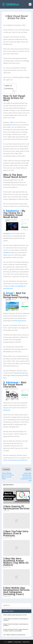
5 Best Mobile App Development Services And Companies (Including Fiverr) (16, 591)
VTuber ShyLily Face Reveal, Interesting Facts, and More (16, 619)
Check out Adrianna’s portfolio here (15, 460)
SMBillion (10, 642)
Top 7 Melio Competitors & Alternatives (14, 635)
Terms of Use (26, 642)
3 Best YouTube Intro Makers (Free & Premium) (16, 533)
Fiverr (12, 122)
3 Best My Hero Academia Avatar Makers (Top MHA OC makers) (16, 562)
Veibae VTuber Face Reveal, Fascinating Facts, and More (16, 625)
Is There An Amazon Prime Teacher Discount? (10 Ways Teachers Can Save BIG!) (16, 630)
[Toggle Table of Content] (13, 91)
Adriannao (7, 410)
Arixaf (5, 313)
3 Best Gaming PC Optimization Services (16, 507)
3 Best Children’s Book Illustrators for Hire (15, 615)
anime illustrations (19, 321)
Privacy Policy (18, 642)
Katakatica (7, 233)
